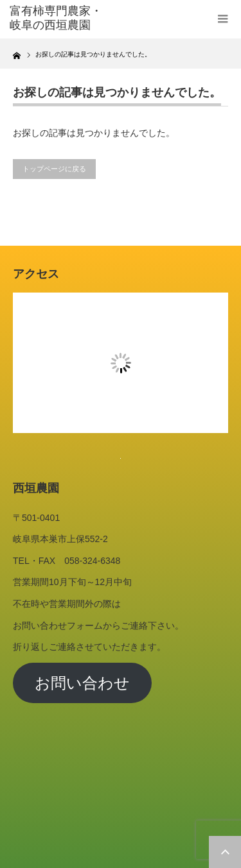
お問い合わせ (82, 683)
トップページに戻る (54, 169)
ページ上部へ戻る (225, 852)
